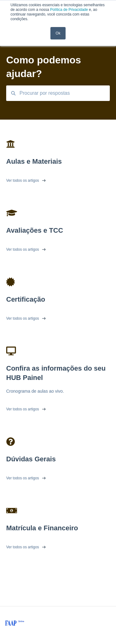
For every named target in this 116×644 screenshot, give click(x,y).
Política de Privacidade (69, 10)
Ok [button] (58, 33)
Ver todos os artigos (23, 180)
